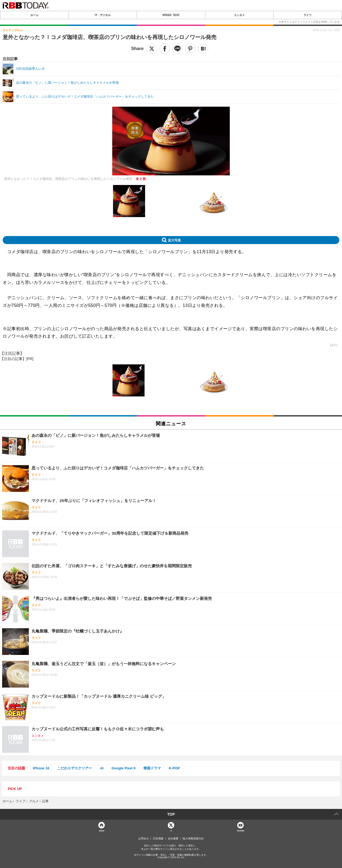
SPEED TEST (171, 15)
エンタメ (239, 15)
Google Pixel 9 (123, 768)
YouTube (241, 830)
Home (102, 830)
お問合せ (143, 839)
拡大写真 (174, 240)
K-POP (174, 768)
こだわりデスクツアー (75, 768)
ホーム (34, 15)
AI (102, 768)
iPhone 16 (41, 768)
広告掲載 (158, 839)
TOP (171, 814)
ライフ (308, 15)
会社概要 (173, 839)
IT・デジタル (103, 15)
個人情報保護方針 (193, 839)
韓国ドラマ (152, 768)
